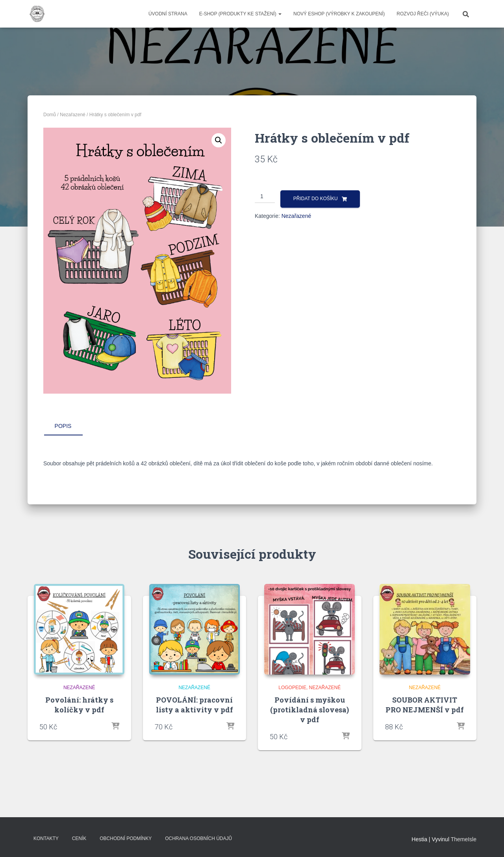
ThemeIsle (464, 839)
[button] (219, 140)
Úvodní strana (168, 14)
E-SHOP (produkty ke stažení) (240, 14)
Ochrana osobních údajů (198, 838)
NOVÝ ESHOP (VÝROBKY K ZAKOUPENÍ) (339, 14)
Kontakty (46, 838)
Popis (63, 426)
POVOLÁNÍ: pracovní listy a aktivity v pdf (195, 705)
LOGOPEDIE (292, 688)
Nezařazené (73, 115)
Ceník (79, 838)
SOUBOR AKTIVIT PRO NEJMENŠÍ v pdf (425, 705)
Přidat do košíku (316, 199)
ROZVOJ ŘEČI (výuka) (423, 14)
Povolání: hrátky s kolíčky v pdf (79, 705)
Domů (50, 115)
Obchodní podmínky (126, 838)
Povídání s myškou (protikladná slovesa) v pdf (309, 710)
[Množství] (265, 197)
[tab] (69, 426)
